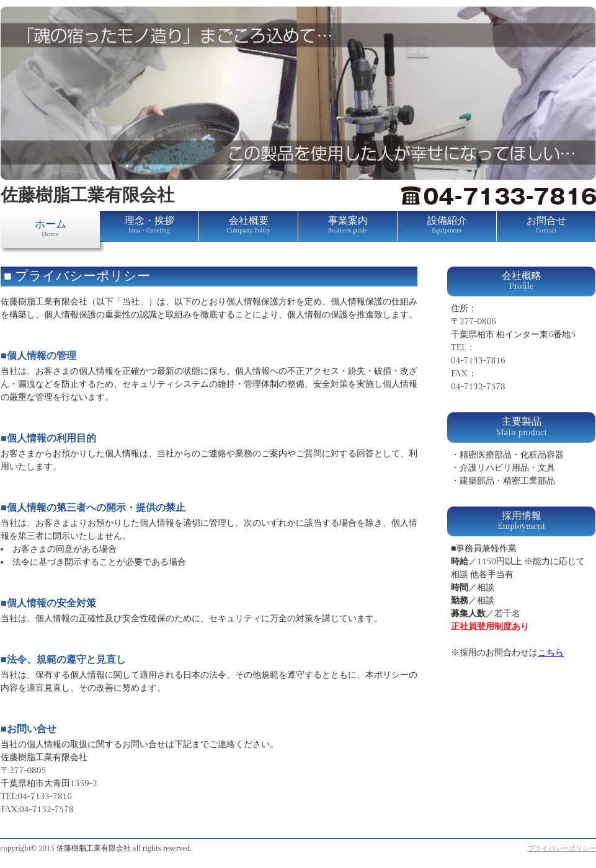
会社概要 (248, 225)
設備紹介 (447, 225)
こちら (551, 653)
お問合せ (546, 225)
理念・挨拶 (149, 225)
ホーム (51, 228)
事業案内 (347, 225)
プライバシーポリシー (562, 848)
